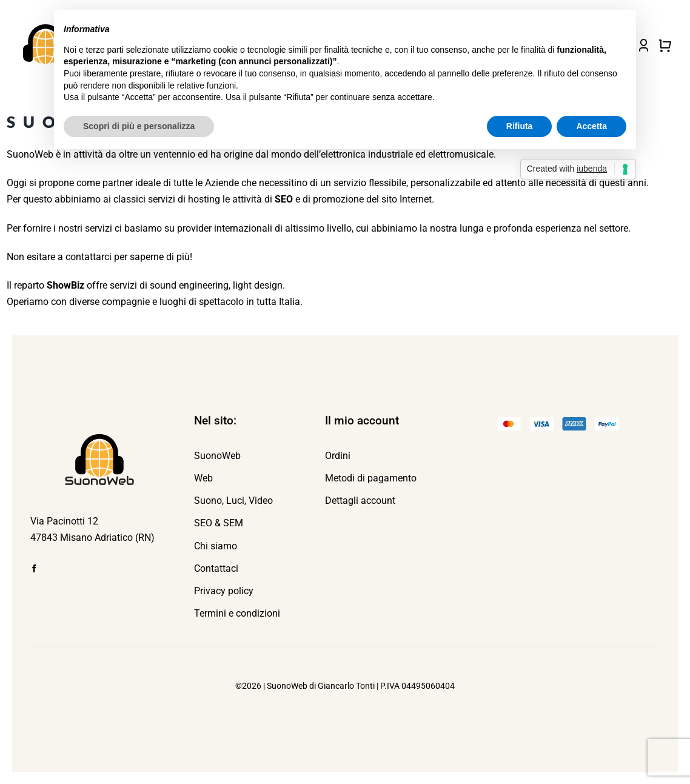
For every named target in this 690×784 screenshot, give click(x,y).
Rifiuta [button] (520, 126)
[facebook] (34, 568)
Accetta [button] (591, 126)
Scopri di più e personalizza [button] (139, 126)
